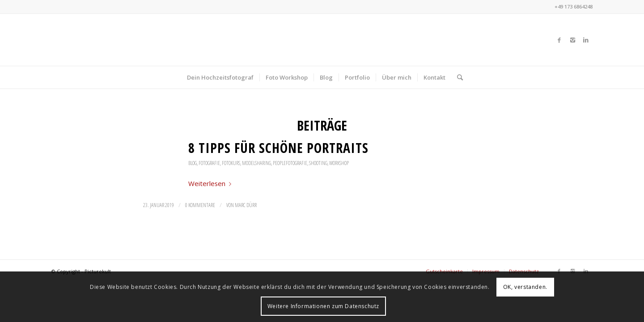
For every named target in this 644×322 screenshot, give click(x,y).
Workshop (339, 163)
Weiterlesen (212, 183)
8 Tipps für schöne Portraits (278, 148)
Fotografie (209, 163)
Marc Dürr (246, 205)
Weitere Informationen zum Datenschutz (323, 306)
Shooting (318, 163)
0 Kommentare (200, 205)
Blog (193, 163)
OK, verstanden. (525, 287)
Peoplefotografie (290, 163)
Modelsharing (256, 163)
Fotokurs (231, 163)
